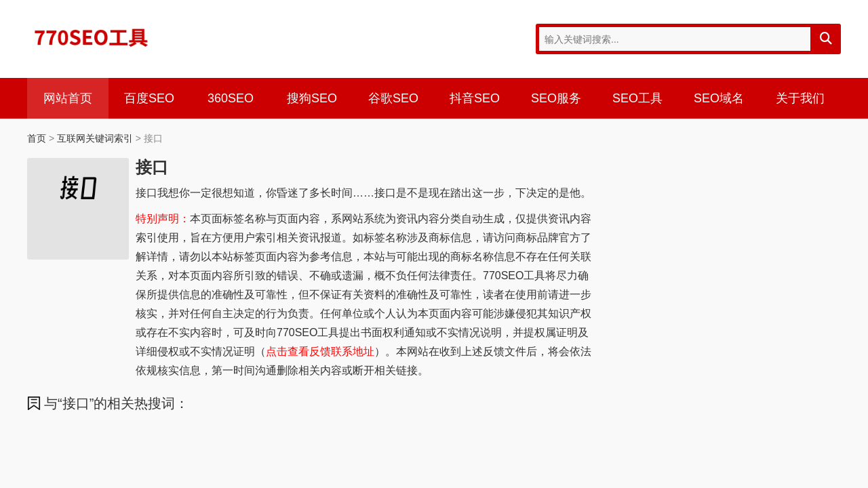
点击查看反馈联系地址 (320, 351)
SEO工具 (637, 98)
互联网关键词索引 (95, 138)
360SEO (231, 98)
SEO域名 (719, 98)
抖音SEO (475, 98)
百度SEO (149, 98)
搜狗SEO (312, 98)
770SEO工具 (92, 37)
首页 (37, 138)
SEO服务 (556, 98)
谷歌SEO (393, 98)
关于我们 (800, 98)
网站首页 (68, 98)
